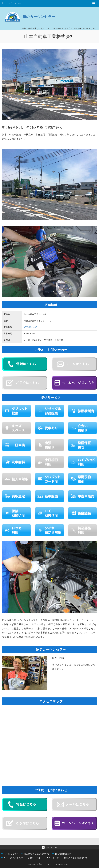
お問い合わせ (35, 858)
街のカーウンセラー (12, 3)
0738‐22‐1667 (30, 327)
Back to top (51, 847)
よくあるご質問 (11, 854)
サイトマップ (53, 858)
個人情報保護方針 (63, 854)
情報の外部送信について (76, 858)
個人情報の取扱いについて (37, 854)
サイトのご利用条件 (13, 858)
